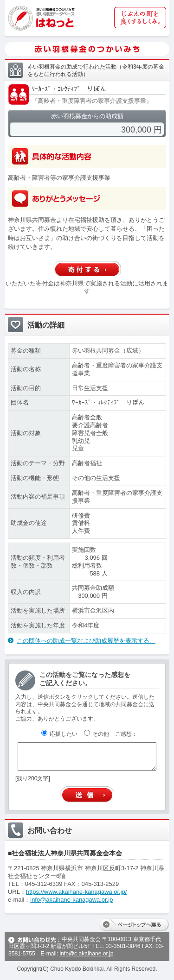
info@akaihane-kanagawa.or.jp (71, 900)
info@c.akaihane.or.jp (86, 954)
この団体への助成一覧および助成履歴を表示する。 (86, 641)
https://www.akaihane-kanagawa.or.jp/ (76, 892)
